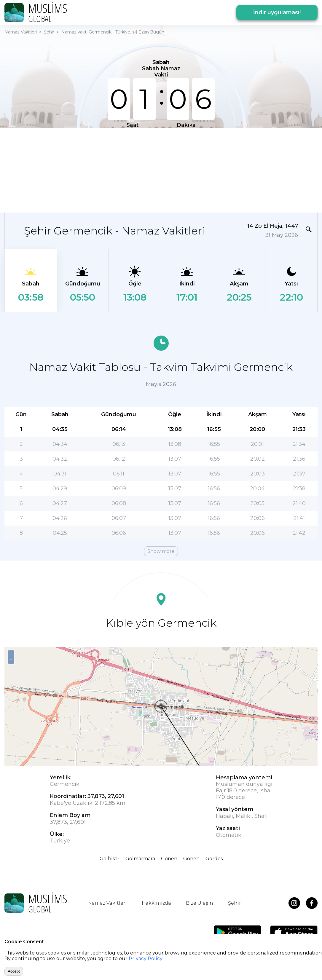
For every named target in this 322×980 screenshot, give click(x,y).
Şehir (49, 32)
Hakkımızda (156, 903)
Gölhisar (110, 859)
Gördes (214, 859)
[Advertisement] (161, 170)
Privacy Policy (146, 959)
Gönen (169, 859)
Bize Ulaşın (200, 903)
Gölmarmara (140, 859)
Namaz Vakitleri (21, 32)
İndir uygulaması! (277, 12)
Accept (14, 971)
